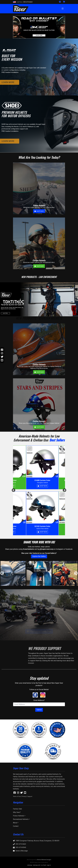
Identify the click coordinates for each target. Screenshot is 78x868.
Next (64, 490)
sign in (49, 865)
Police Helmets (19, 816)
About (15, 823)
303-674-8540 (19, 848)
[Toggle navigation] (63, 9)
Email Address (39, 700)
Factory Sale (17, 809)
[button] (17, 27)
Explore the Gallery (39, 556)
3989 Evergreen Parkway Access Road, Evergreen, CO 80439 (36, 841)
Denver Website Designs (44, 860)
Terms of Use (17, 796)
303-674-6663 (23, 2)
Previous (14, 490)
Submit (39, 710)
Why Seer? (17, 812)
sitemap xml (37, 865)
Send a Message (20, 851)
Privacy (24, 796)
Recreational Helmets (21, 819)
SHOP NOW (39, 211)
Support (30, 796)
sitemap (30, 865)
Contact (16, 826)
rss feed (44, 865)
